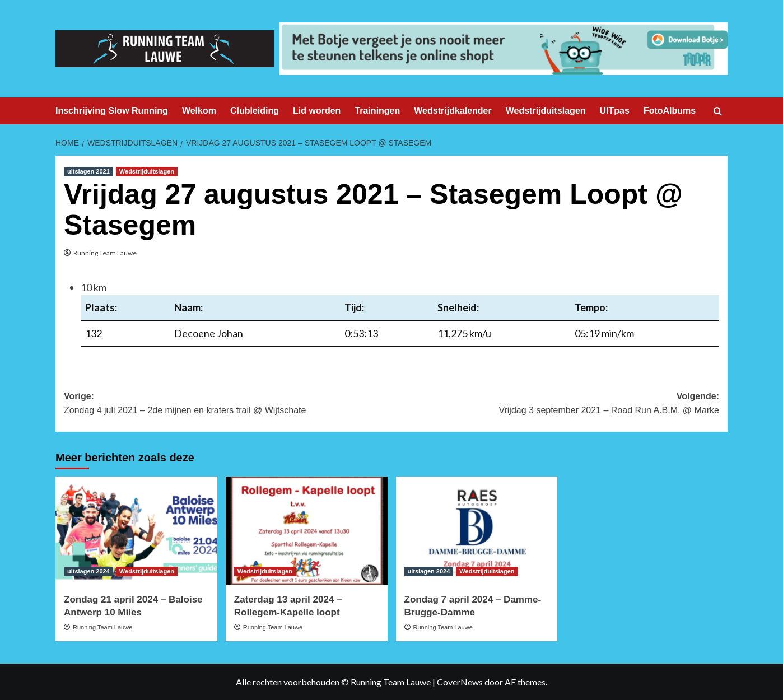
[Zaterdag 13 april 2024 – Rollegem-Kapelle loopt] (307, 531)
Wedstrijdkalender (453, 111)
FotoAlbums (670, 111)
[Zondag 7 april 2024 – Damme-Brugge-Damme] (477, 531)
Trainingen (377, 111)
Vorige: (228, 405)
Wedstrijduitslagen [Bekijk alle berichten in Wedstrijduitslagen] (147, 171)
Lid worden (317, 111)
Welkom (199, 111)
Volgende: (555, 405)
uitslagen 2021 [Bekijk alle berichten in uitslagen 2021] (88, 171)
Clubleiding (255, 111)
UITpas (615, 111)
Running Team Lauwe (105, 253)
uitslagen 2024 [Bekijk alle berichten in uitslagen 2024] (88, 571)
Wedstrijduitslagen (546, 111)
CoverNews (460, 682)
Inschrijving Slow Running (112, 111)
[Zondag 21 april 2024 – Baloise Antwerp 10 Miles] (136, 531)
